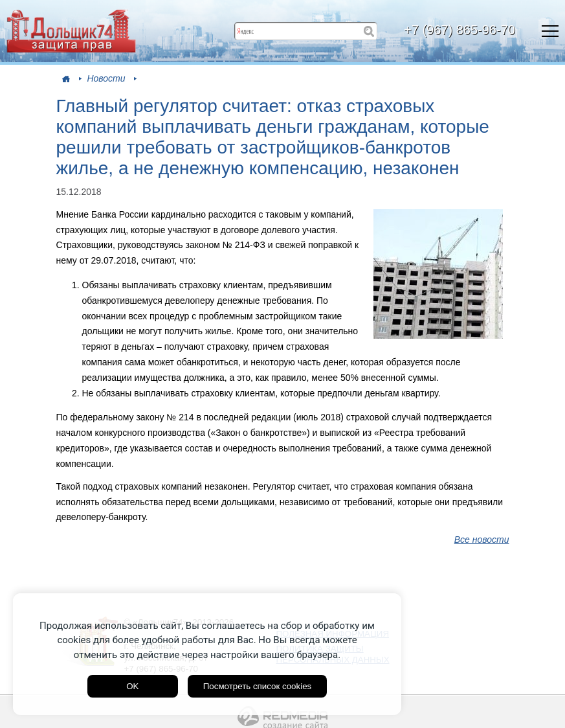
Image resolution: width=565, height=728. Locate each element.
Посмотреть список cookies (257, 686)
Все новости (482, 540)
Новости (106, 78)
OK (132, 686)
